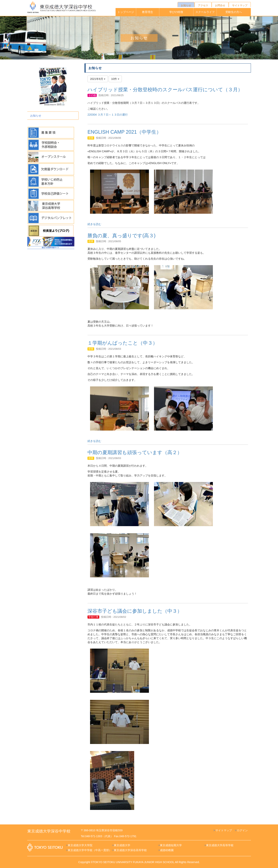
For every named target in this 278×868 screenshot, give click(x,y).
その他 (92, 95)
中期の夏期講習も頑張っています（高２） (135, 452)
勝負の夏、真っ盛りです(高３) (122, 235)
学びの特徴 (176, 12)
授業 (91, 138)
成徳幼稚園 (167, 850)
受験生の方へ (234, 12)
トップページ (126, 12)
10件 (115, 79)
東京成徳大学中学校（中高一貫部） (90, 850)
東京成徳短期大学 (171, 845)
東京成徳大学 (122, 845)
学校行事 (93, 617)
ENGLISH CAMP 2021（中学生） (124, 132)
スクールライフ (205, 12)
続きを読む (94, 224)
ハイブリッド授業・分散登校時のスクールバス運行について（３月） (165, 89)
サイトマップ (224, 830)
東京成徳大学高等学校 (220, 845)
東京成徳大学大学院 (80, 845)
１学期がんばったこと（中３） (123, 343)
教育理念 (148, 12)
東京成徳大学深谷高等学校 (130, 850)
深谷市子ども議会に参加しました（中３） (135, 611)
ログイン (242, 830)
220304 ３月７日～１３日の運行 (108, 115)
